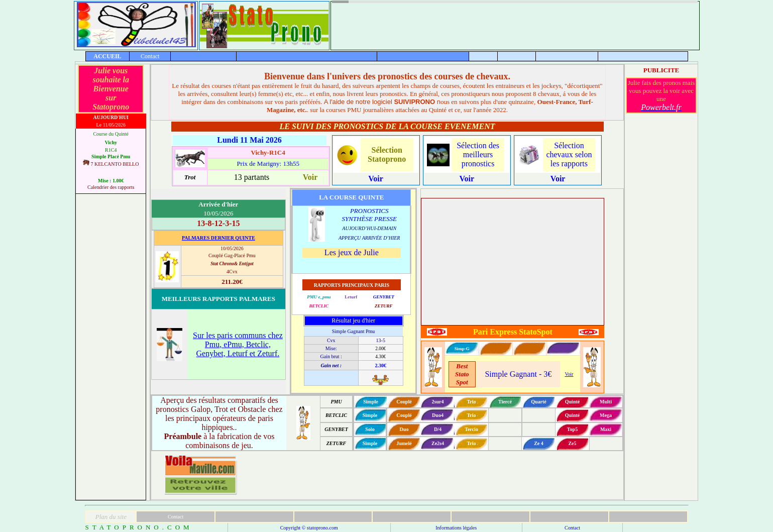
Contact (150, 56)
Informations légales (456, 528)
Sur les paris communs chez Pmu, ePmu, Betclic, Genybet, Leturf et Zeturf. (238, 344)
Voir (569, 374)
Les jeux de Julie (352, 252)
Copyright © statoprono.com (309, 528)
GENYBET (384, 297)
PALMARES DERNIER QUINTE (218, 238)
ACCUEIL (107, 56)
